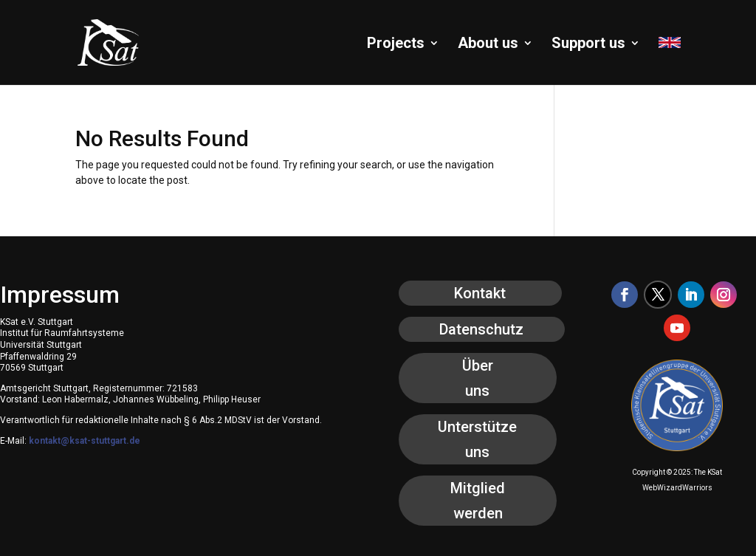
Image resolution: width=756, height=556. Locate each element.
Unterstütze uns (477, 439)
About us (488, 45)
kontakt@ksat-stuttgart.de (85, 441)
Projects (396, 45)
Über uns (478, 378)
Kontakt (480, 293)
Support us (588, 45)
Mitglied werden (478, 501)
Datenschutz (481, 329)
